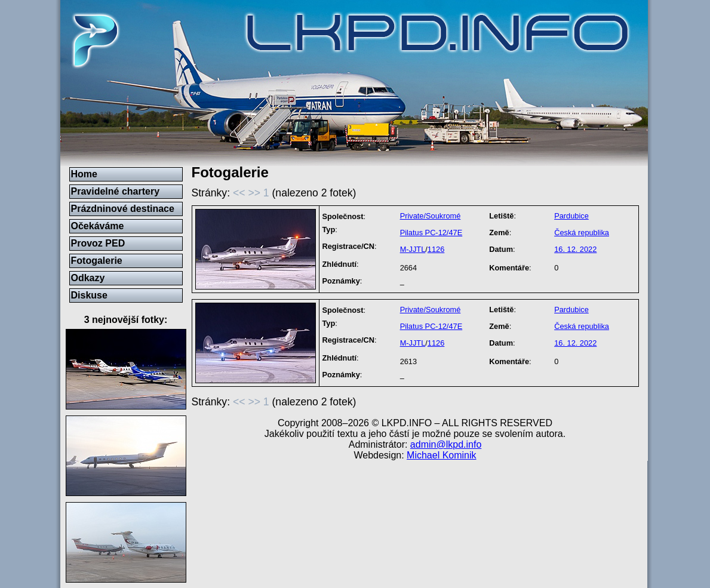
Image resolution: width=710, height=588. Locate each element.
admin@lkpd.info (446, 444)
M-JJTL (413, 249)
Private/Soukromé (431, 216)
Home (84, 174)
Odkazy (88, 278)
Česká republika (582, 233)
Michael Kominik (441, 455)
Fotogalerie (97, 261)
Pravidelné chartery (116, 191)
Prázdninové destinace (123, 209)
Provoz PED (98, 243)
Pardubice (571, 216)
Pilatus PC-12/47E (431, 233)
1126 (436, 249)
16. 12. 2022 (575, 249)
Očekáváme (98, 226)
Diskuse (89, 295)
